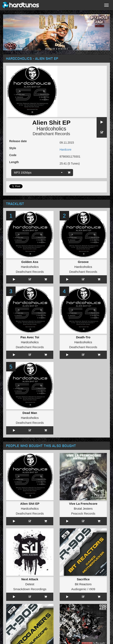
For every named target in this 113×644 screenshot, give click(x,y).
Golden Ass (30, 262)
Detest (30, 584)
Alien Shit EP (30, 504)
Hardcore (66, 150)
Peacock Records (83, 513)
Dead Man (30, 413)
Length (14, 162)
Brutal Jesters (83, 509)
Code (13, 155)
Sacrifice (83, 579)
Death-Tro (83, 337)
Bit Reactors (83, 584)
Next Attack (30, 579)
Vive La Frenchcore (83, 504)
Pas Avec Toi (30, 337)
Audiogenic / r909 (83, 589)
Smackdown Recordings (30, 589)
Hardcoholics (51, 129)
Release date (18, 141)
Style (13, 148)
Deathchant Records (51, 134)
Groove (83, 262)
